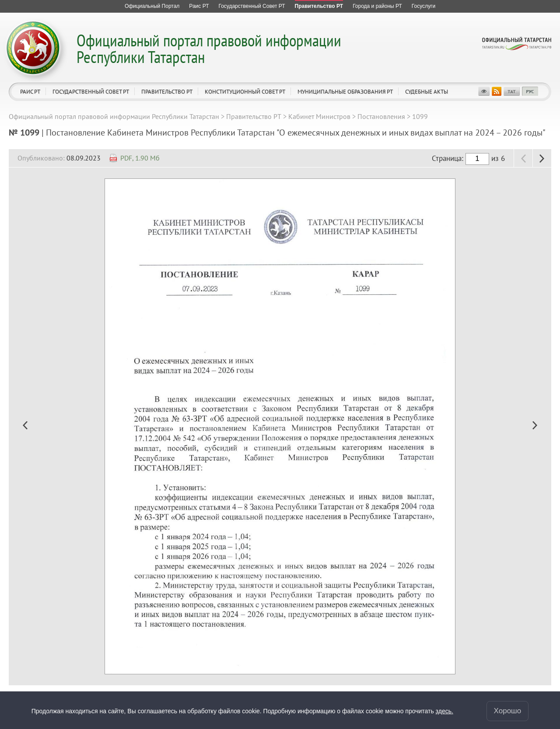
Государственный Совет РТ (91, 92)
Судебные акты (427, 92)
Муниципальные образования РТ (345, 92)
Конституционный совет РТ (245, 92)
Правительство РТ (167, 92)
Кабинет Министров (319, 116)
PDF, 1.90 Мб (140, 158)
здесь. (444, 711)
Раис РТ (30, 92)
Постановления (381, 116)
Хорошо (508, 711)
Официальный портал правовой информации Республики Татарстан (209, 48)
